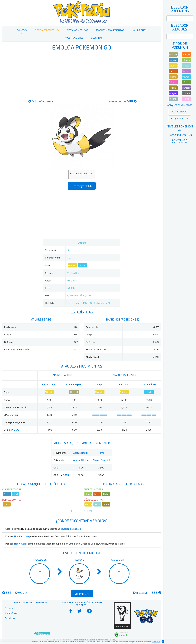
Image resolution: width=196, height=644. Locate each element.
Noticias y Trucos (78, 30)
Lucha (97, 494)
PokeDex (22, 30)
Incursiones (139, 30)
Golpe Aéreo (149, 384)
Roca (106, 504)
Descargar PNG (82, 186)
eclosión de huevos (71, 529)
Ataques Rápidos (180, 111)
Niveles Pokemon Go (180, 128)
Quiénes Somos (11, 613)
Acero (173, 99)
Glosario (96, 38)
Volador (83, 265)
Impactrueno (49, 384)
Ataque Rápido (74, 384)
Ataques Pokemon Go (180, 105)
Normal (74, 392)
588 (122, 101)
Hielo (97, 504)
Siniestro (187, 93)
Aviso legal (156, 642)
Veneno (186, 71)
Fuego (186, 54)
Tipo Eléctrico (21, 536)
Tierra (7, 504)
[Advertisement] (82, 75)
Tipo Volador (21, 544)
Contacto (9, 608)
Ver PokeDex (82, 594)
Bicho (106, 494)
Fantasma (187, 88)
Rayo (100, 384)
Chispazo (124, 384)
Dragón (173, 93)
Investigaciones (74, 38)
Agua (7, 494)
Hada (186, 99)
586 (41, 101)
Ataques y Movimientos (110, 30)
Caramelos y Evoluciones (180, 141)
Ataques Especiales (180, 118)
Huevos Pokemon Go (180, 135)
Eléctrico (73, 265)
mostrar (88, 173)
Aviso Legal (10, 618)
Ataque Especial (101, 460)
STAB (17, 430)
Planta (88, 494)
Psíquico (173, 82)
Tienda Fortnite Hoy (47, 30)
